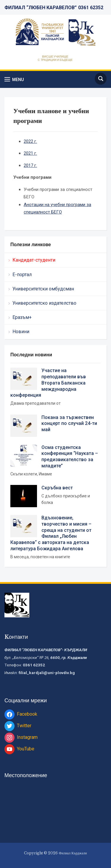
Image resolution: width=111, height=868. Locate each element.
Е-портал (22, 275)
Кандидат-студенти (34, 260)
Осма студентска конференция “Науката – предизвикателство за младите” (70, 457)
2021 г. (30, 153)
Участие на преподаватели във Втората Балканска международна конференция (48, 383)
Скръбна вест (57, 488)
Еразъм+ (22, 317)
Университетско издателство (44, 303)
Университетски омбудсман (43, 289)
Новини (21, 332)
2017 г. (30, 165)
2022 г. (30, 141)
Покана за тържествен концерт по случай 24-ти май (69, 424)
